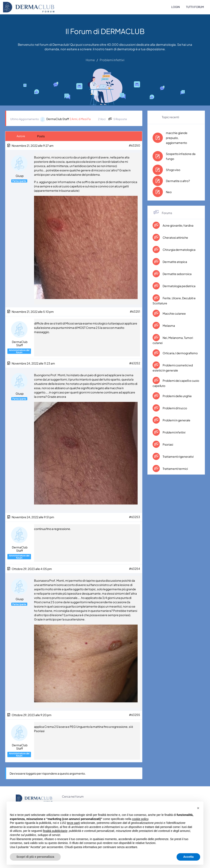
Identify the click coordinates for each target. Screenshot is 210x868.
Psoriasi (168, 444)
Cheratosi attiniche (175, 237)
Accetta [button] (188, 857)
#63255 (135, 714)
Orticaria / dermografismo (180, 353)
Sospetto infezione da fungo (181, 156)
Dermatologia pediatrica (179, 286)
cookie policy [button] (140, 819)
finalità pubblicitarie (55, 831)
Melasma (169, 326)
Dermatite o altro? (178, 181)
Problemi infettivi (174, 432)
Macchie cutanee (174, 313)
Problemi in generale (176, 420)
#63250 (134, 145)
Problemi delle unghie (177, 396)
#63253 (135, 517)
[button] (198, 808)
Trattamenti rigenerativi (178, 456)
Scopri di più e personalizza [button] (35, 857)
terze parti (73, 823)
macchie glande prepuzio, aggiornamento (177, 138)
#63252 (135, 363)
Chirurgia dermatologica (179, 250)
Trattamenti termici (175, 469)
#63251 (135, 311)
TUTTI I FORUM (195, 7)
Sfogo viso (173, 170)
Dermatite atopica (175, 262)
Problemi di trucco (175, 408)
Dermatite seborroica (177, 274)
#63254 (135, 568)
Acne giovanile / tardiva (178, 225)
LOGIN (176, 7)
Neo (169, 192)
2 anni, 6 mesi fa (80, 119)
